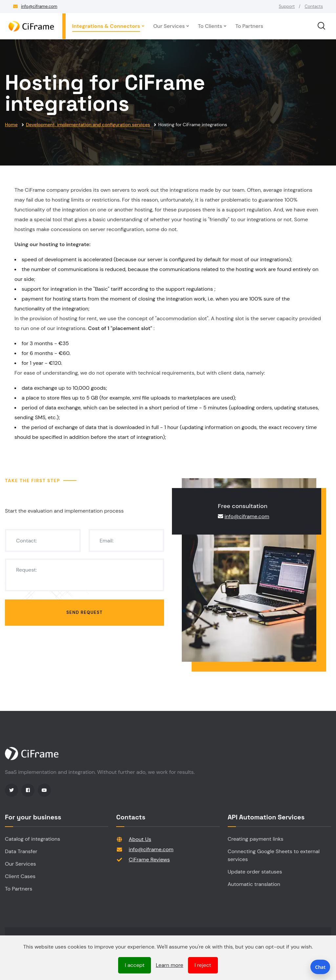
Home (11, 125)
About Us (140, 839)
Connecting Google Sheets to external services (274, 855)
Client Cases (20, 876)
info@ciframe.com (39, 6)
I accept (135, 965)
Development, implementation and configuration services (88, 125)
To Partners (249, 26)
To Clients (210, 26)
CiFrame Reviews (149, 860)
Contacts (314, 6)
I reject (203, 965)
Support (287, 6)
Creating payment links (256, 839)
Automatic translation (254, 884)
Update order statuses (255, 872)
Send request (84, 612)
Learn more (170, 965)
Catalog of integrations (32, 839)
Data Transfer (21, 851)
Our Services (169, 26)
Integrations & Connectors (106, 26)
